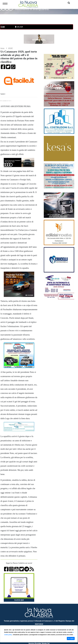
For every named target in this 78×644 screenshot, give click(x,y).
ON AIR (19, 27)
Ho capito (71, 638)
